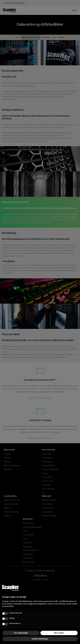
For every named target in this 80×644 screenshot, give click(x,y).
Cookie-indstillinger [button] (40, 639)
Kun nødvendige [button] (21, 633)
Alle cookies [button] (59, 633)
